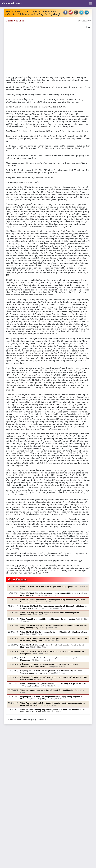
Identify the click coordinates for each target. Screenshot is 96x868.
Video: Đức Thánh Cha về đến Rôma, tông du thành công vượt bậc (47, 587)
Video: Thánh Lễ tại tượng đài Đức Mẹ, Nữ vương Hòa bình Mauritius (48, 619)
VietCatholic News (12, 3)
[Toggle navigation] (91, 3)
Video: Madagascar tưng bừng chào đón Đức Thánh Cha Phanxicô (47, 690)
